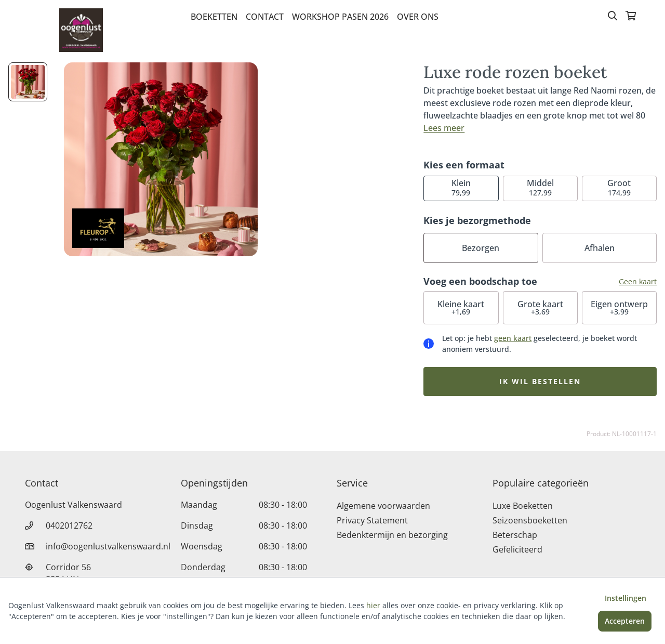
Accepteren (625, 621)
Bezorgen (481, 248)
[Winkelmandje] (631, 17)
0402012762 (69, 525)
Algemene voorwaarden (383, 506)
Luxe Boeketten (523, 506)
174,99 (619, 187)
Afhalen (600, 248)
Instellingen (626, 598)
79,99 (461, 187)
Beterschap (515, 535)
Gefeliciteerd (517, 549)
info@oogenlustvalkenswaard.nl (108, 546)
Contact (265, 17)
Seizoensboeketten (530, 520)
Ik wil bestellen (540, 381)
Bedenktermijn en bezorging (392, 535)
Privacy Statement (372, 520)
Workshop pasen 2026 (340, 17)
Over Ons (418, 17)
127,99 (540, 187)
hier (373, 605)
